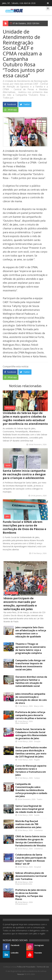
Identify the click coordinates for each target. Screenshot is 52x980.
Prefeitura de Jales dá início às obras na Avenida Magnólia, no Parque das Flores (31, 895)
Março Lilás (39, 706)
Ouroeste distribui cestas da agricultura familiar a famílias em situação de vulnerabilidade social (31, 681)
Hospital (37, 867)
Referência (10, 408)
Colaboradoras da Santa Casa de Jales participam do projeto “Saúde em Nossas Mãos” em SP (31, 859)
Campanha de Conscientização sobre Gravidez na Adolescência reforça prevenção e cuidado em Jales (31, 790)
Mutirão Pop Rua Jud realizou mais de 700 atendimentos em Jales (28, 824)
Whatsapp (11, 110)
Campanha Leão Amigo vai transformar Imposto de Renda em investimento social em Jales (30, 665)
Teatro (40, 799)
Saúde (8, 465)
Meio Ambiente (22, 723)
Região (37, 760)
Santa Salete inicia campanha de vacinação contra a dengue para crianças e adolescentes (24, 474)
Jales (7, 517)
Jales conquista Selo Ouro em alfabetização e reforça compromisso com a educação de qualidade (31, 632)
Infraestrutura (21, 904)
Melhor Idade (12, 593)
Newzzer (21, 974)
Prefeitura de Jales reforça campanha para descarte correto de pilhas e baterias (31, 715)
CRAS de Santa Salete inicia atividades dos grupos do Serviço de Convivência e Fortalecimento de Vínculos (31, 841)
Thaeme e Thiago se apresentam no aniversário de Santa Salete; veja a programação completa (31, 648)
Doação (37, 741)
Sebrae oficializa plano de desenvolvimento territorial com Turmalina (31, 876)
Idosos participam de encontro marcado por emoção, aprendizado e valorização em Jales (20, 604)
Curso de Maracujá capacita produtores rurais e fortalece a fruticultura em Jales (31, 770)
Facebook (10, 104)
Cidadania (38, 830)
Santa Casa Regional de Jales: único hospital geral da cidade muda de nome (30, 809)
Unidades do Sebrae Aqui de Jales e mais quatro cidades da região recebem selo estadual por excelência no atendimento (25, 418)
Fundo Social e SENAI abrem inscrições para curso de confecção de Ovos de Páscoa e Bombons (24, 527)
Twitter (25, 104)
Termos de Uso (43, 967)
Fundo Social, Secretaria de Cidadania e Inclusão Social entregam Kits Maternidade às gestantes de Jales (31, 734)
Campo (37, 778)
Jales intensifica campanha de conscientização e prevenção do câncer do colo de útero (31, 698)
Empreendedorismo (24, 884)
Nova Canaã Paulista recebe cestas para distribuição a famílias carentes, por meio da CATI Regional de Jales (31, 752)
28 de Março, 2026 (27, 593)
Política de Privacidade (26, 967)
